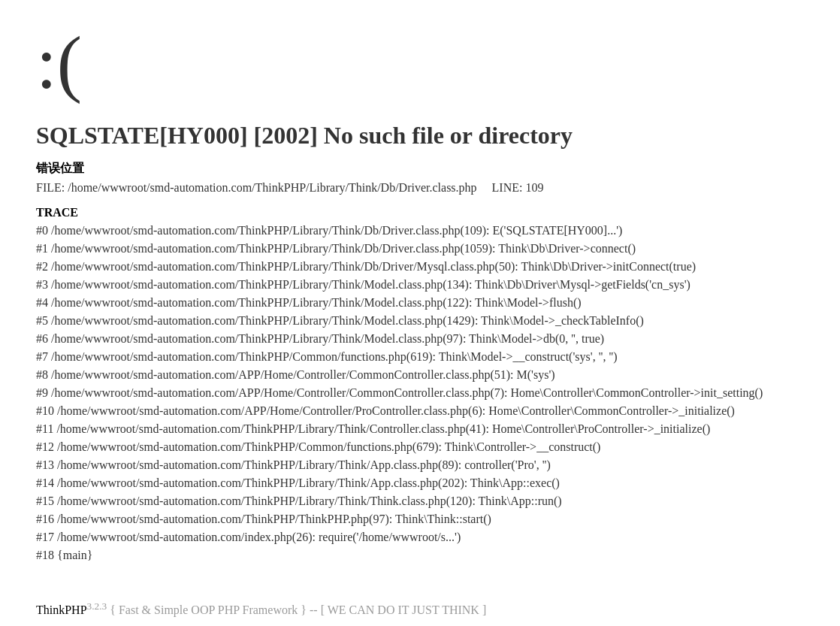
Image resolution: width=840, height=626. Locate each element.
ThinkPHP (62, 610)
